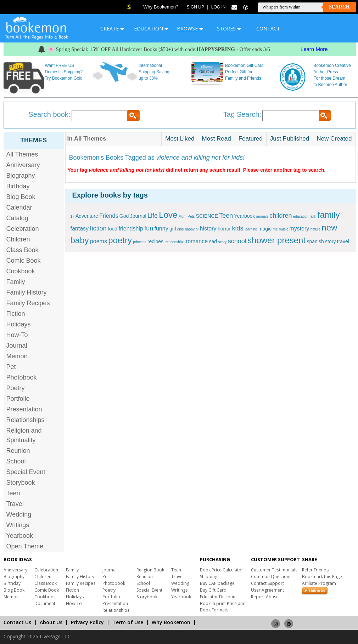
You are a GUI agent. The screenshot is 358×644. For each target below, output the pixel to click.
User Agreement (267, 590)
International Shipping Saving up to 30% (154, 72)
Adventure (87, 216)
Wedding (19, 514)
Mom (183, 216)
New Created (334, 139)
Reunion (18, 451)
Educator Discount (218, 597)
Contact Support (267, 583)
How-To (17, 335)
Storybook (21, 483)
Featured (251, 139)
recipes (155, 241)
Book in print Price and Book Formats (223, 607)
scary (222, 242)
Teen (13, 493)
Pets (191, 216)
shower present (276, 240)
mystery (299, 229)
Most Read (216, 139)
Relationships (26, 420)
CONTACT (268, 29)
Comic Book (24, 261)
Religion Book (150, 570)
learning (251, 229)
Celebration (23, 229)
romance (197, 241)
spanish (315, 241)
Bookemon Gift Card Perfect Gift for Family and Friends (244, 72)
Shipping (209, 577)
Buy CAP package (217, 583)
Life (153, 216)
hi (197, 229)
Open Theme (25, 546)
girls (180, 229)
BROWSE (190, 29)
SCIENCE (207, 216)
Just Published (290, 139)
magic (265, 229)
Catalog (17, 218)
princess (139, 242)
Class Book (23, 250)
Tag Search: (242, 114)
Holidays (19, 324)
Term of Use (128, 622)
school (237, 241)
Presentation (24, 409)
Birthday (18, 186)
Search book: (50, 114)
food (113, 229)
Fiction (16, 314)
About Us (51, 622)
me (275, 229)
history (208, 229)
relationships (174, 242)
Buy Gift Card (213, 590)
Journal (17, 346)
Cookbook (21, 271)
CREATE (112, 29)
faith (313, 216)
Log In (219, 7)
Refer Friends (315, 570)
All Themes (22, 154)
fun (149, 228)
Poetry (16, 388)
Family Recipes (28, 303)
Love (168, 215)
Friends (109, 216)
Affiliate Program (319, 583)
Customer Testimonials (274, 570)
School (16, 461)
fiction (98, 228)
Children (18, 239)
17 (72, 216)
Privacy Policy (87, 622)
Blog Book (21, 197)
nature (315, 229)
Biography (21, 176)
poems (99, 241)
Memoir (17, 356)
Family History (27, 292)
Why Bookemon (171, 622)
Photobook (22, 377)
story (330, 241)
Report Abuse (265, 597)
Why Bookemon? (161, 7)
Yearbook (20, 536)
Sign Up (195, 7)
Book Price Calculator (222, 570)
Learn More (314, 49)
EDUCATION (151, 29)
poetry (120, 240)
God (124, 216)
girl (173, 229)
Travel (15, 504)
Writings (18, 525)
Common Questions (271, 577)
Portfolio (18, 399)
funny (161, 229)
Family (16, 282)
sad (213, 241)
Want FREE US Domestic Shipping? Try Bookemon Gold (64, 72)
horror (224, 229)
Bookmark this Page (322, 577)
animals (262, 216)
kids (238, 228)
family (329, 215)
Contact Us (17, 622)
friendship (131, 229)
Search (339, 7)
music (284, 229)
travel (343, 241)
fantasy (80, 229)
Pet (11, 367)
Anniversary (23, 165)
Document (45, 603)
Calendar (19, 207)
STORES (229, 29)
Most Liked (180, 139)
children (281, 216)
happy (190, 229)
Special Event (26, 472)
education (301, 216)
